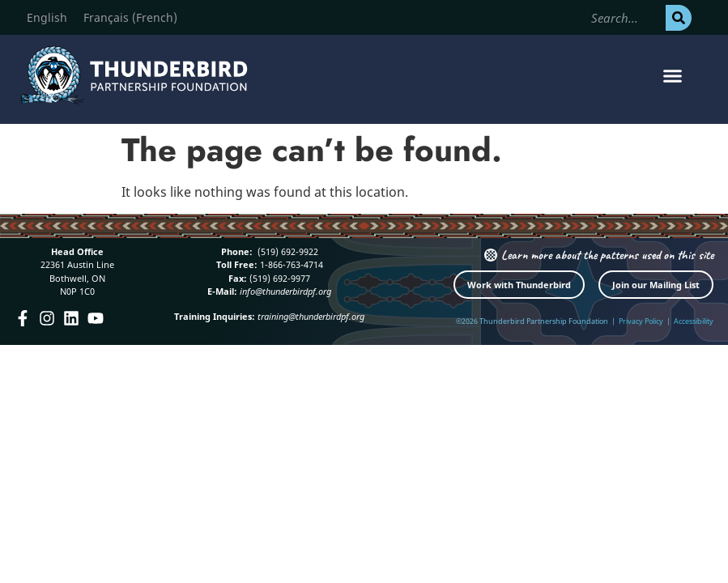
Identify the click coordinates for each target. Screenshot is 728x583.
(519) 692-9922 (287, 251)
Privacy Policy (641, 321)
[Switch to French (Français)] (130, 18)
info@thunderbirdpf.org (285, 291)
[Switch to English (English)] (47, 18)
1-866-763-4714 (290, 264)
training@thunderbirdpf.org (311, 316)
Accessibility (694, 321)
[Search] (679, 18)
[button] (672, 76)
